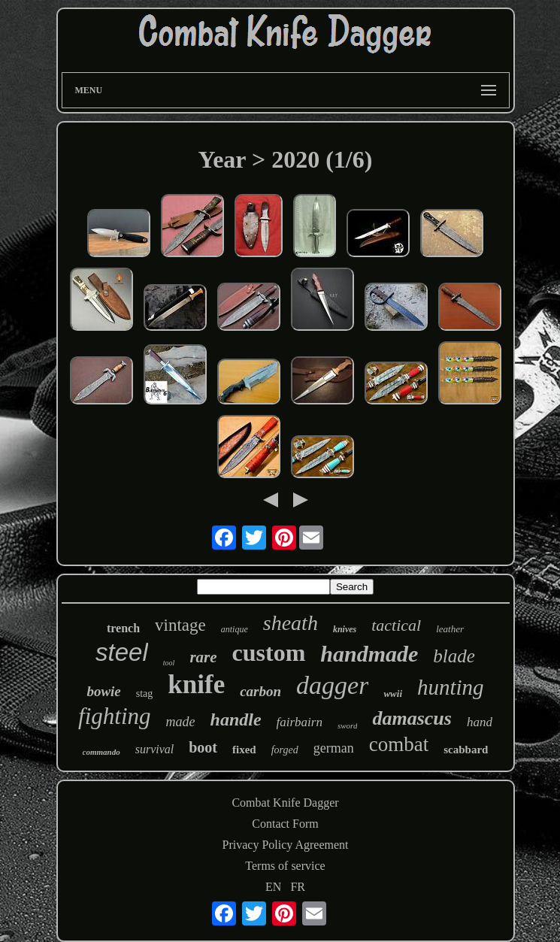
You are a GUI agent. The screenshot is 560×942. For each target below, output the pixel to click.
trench (123, 628)
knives (345, 629)
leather (450, 629)
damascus (412, 718)
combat (399, 744)
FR (298, 887)
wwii (393, 694)
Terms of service (285, 866)
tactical (396, 625)
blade (454, 656)
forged (285, 750)
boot (203, 747)
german (334, 748)
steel (122, 652)
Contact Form (285, 824)
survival (155, 749)
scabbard (466, 750)
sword (348, 725)
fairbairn (300, 722)
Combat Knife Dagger (285, 803)
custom (269, 653)
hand (480, 722)
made (181, 722)
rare (203, 657)
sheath (291, 623)
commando (101, 752)
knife (196, 685)
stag (145, 694)
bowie (103, 691)
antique (235, 629)
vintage (180, 625)
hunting (451, 687)
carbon (260, 691)
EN (273, 887)
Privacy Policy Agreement (286, 845)
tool (169, 663)
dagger (332, 685)
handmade (369, 654)
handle (236, 719)
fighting (114, 716)
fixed (244, 750)
